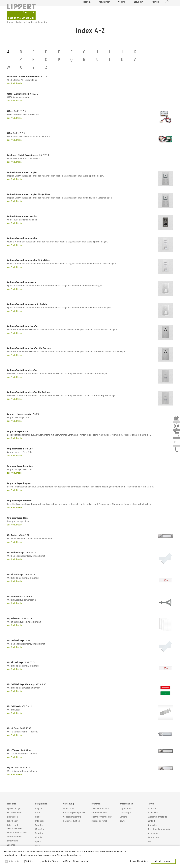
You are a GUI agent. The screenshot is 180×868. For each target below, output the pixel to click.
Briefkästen (12, 817)
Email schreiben (176, 426)
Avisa (38, 846)
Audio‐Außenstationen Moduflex (23, 326)
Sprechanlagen (14, 809)
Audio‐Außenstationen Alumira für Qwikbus (28, 260)
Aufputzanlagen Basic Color (20, 449)
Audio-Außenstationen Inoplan (22, 172)
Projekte (121, 8)
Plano (38, 817)
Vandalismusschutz (72, 817)
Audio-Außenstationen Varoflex (22, 216)
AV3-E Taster (19, 750)
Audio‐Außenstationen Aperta (21, 282)
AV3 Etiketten (20, 619)
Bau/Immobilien (99, 813)
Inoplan (39, 809)
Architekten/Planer (100, 809)
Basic (38, 813)
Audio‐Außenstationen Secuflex (22, 370)
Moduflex (40, 829)
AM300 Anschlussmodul (22, 94)
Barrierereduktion (72, 821)
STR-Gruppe (125, 813)
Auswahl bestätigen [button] (139, 861)
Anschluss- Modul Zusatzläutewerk (28, 155)
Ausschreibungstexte (157, 817)
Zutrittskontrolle (15, 837)
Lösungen (139, 8)
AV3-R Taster (19, 768)
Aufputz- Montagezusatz (23, 414)
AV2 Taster (18, 535)
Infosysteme (13, 841)
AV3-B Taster (19, 728)
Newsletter (176, 418)
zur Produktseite (15, 83)
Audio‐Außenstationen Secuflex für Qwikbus (29, 392)
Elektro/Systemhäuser (101, 817)
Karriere (156, 8)
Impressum (153, 833)
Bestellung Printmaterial (159, 829)
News (122, 821)
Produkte (87, 8)
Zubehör (11, 845)
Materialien (69, 809)
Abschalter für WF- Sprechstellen (27, 77)
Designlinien (104, 8)
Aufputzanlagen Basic (18, 432)
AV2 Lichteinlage (21, 575)
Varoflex (39, 833)
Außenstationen (15, 813)
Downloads (153, 813)
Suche (167, 8)
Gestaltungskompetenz (74, 813)
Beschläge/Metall (99, 821)
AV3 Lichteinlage (21, 662)
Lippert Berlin (126, 809)
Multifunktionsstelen (17, 833)
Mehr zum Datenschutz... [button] (69, 855)
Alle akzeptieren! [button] (163, 861)
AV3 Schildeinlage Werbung (27, 684)
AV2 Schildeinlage (22, 553)
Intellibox (40, 821)
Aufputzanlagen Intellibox (20, 501)
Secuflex (39, 825)
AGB (149, 842)
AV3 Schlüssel (20, 706)
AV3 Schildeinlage (22, 641)
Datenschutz (153, 837)
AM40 (16, 133)
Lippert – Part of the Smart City (21, 22)
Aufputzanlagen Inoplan (19, 483)
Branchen (152, 809)
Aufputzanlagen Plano (18, 518)
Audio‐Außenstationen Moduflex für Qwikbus (29, 348)
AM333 (16, 111)
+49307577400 (176, 450)
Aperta (38, 842)
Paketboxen (13, 821)
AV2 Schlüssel (19, 597)
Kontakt (151, 821)
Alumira (39, 837)
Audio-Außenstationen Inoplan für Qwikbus (28, 194)
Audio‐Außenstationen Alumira (22, 238)
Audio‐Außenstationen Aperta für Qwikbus (28, 304)
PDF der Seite (176, 442)
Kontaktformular (176, 434)
